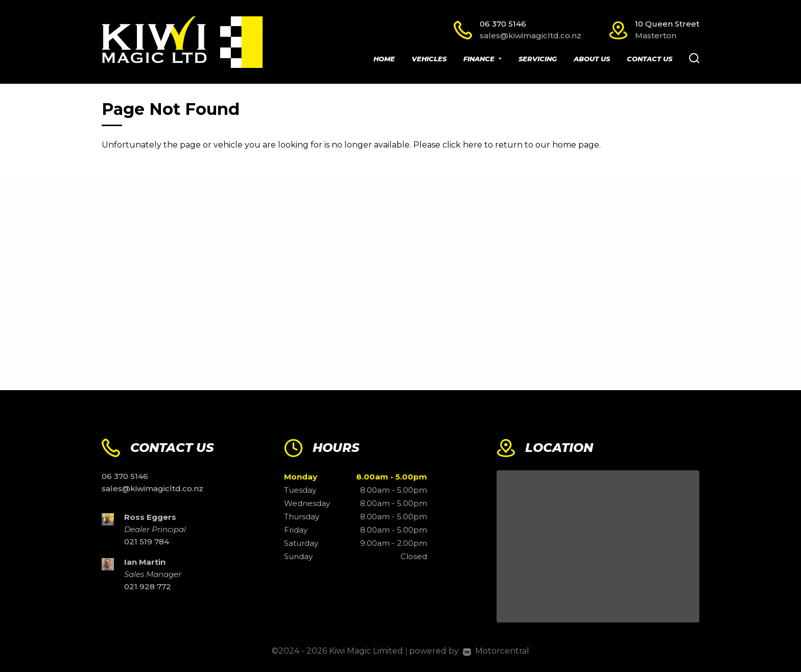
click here (462, 145)
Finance (482, 59)
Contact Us (650, 59)
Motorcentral (496, 651)
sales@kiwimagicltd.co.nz (531, 35)
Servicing (538, 59)
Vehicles (429, 59)
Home (384, 59)
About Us (592, 59)
